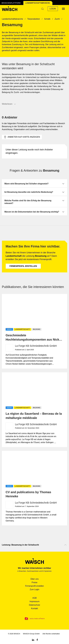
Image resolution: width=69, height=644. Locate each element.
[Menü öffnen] (63, 9)
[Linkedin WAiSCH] (33, 640)
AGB (34, 598)
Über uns (35, 579)
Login (53, 9)
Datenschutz (35, 605)
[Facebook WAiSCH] (37, 640)
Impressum (34, 601)
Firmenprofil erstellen (23, 266)
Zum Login (34, 589)
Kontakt (34, 608)
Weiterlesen (9, 104)
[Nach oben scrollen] (65, 545)
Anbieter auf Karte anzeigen (22, 137)
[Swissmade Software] (34, 619)
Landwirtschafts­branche (38, 3)
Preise (34, 582)
